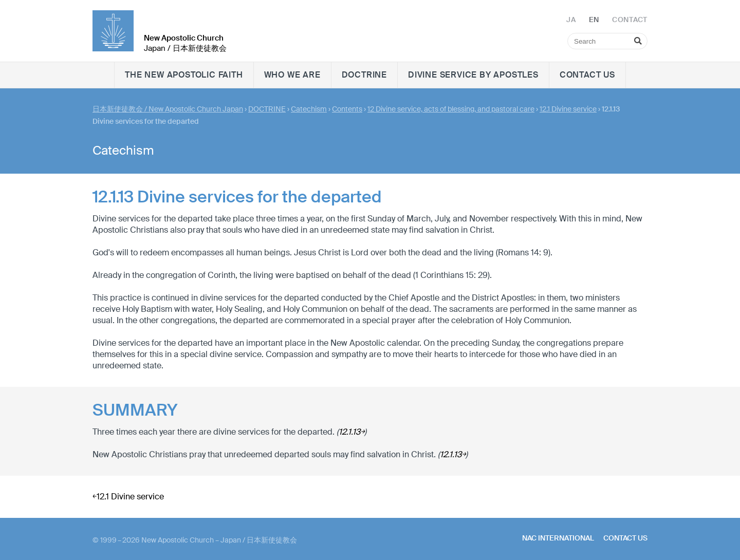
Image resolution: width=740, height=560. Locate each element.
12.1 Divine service (568, 109)
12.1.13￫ (351, 432)
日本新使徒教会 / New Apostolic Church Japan (168, 109)
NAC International (558, 538)
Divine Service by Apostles (473, 75)
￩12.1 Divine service (128, 497)
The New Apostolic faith (184, 75)
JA (571, 20)
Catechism (309, 109)
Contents (347, 109)
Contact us (587, 75)
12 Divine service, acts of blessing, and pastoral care (451, 109)
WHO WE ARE (292, 75)
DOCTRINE (364, 75)
